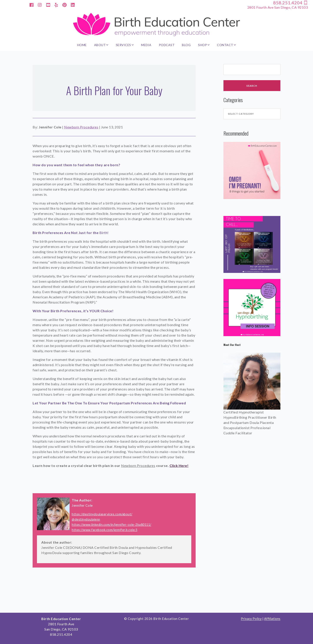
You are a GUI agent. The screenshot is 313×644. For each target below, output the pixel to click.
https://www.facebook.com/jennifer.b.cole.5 (105, 530)
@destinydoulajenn (86, 519)
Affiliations (272, 619)
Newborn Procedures (81, 127)
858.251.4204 (291, 3)
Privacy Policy (251, 619)
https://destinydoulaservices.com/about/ (102, 514)
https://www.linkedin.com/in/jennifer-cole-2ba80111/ (112, 525)
